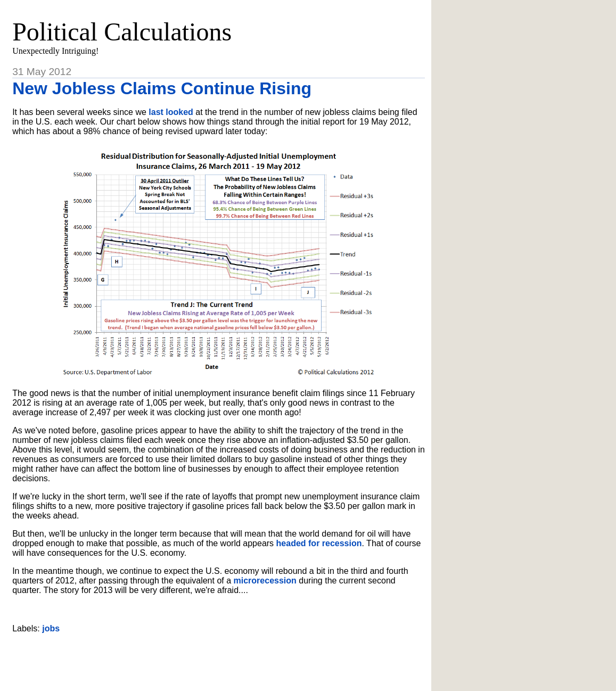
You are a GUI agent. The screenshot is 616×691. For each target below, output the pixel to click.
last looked (171, 112)
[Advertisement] (219, 658)
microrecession (265, 581)
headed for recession (319, 543)
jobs (51, 628)
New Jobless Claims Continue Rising (162, 88)
